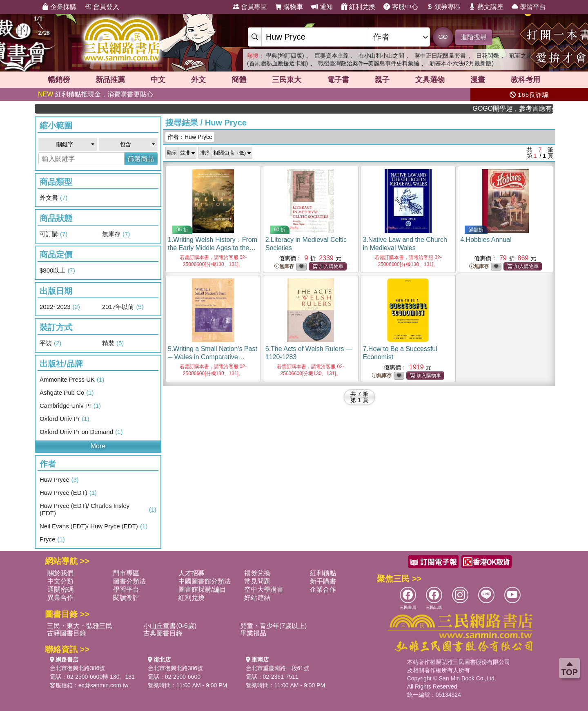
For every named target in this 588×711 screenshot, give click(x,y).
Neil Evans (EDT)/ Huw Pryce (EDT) (94, 526)
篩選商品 (141, 159)
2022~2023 (60, 307)
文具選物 (430, 80)
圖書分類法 (129, 581)
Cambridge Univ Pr (70, 406)
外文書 (53, 198)
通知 (322, 7)
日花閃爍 (488, 56)
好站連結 (257, 598)
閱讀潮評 (126, 598)
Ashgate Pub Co (67, 393)
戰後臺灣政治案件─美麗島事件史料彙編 (369, 63)
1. (213, 248)
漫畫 (478, 80)
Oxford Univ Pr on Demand (81, 432)
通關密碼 (60, 589)
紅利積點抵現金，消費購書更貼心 (96, 94)
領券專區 (443, 7)
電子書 (338, 80)
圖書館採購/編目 (202, 589)
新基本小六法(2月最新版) (462, 63)
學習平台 (529, 7)
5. (213, 357)
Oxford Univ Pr (65, 419)
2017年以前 (123, 307)
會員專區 (250, 7)
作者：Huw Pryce (190, 137)
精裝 (113, 343)
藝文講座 (486, 7)
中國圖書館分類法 (205, 581)
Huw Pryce (59, 480)
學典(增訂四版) (285, 56)
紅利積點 (323, 573)
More (98, 446)
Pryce (52, 539)
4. (486, 240)
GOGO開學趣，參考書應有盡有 (524, 108)
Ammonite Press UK (72, 380)
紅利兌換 (358, 7)
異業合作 (60, 598)
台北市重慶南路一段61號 (278, 668)
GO (443, 37)
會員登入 (102, 7)
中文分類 (60, 581)
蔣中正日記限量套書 (440, 56)
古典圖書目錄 (163, 633)
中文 (158, 80)
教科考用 (526, 80)
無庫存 (116, 234)
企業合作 (323, 589)
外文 (198, 80)
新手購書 (323, 581)
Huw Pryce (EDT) (68, 493)
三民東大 (287, 80)
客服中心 (401, 7)
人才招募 (192, 573)
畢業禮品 (253, 633)
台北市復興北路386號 (77, 668)
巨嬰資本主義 (332, 56)
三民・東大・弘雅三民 (80, 626)
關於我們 (60, 573)
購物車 (289, 7)
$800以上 (57, 271)
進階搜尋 (474, 37)
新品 (110, 80)
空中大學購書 (264, 589)
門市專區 (126, 573)
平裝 (50, 343)
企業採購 (59, 7)
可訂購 (53, 234)
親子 (382, 80)
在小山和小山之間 (381, 56)
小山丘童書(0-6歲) (170, 626)
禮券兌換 (257, 573)
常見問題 (257, 581)
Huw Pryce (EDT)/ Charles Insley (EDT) (98, 509)
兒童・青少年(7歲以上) (274, 626)
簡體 (239, 80)
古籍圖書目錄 (67, 633)
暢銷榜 (59, 80)
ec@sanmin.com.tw (103, 685)
